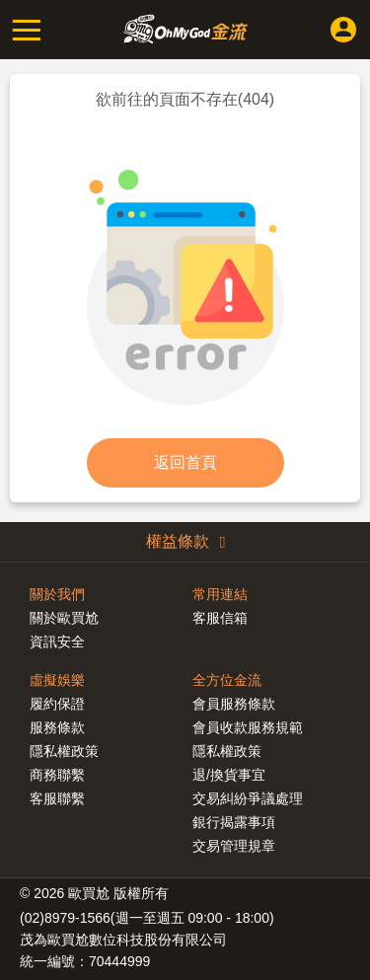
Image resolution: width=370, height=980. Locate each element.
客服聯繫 (57, 798)
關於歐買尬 (64, 618)
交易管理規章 (234, 846)
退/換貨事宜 (229, 775)
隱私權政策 (227, 751)
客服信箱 (220, 618)
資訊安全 (57, 641)
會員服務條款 (234, 704)
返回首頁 (185, 462)
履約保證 (57, 704)
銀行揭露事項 (234, 822)
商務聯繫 (57, 775)
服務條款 (57, 727)
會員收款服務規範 (248, 727)
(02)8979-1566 (65, 918)
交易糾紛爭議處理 (248, 798)
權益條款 (185, 541)
